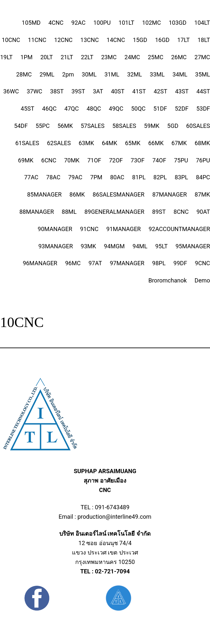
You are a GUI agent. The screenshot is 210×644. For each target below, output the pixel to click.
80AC (117, 177)
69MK (26, 160)
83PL (181, 177)
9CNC (203, 263)
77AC (31, 177)
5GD (173, 126)
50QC (138, 109)
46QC (49, 109)
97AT (95, 263)
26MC (179, 57)
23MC (109, 57)
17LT (184, 40)
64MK (110, 143)
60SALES (198, 126)
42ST (161, 91)
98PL (159, 263)
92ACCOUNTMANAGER (179, 229)
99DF (180, 263)
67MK (179, 143)
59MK (152, 126)
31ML (112, 74)
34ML (180, 74)
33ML (157, 74)
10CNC (11, 40)
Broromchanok (168, 280)
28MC (24, 74)
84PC (203, 177)
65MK (133, 143)
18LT (204, 40)
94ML (140, 246)
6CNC (49, 160)
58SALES (124, 126)
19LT (6, 57)
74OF (159, 160)
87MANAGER (170, 194)
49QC (116, 109)
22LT (87, 57)
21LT (67, 57)
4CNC (56, 23)
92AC (78, 23)
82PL (160, 177)
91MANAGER (123, 229)
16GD (162, 40)
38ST (57, 91)
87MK (202, 194)
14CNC (116, 40)
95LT (161, 246)
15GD (140, 40)
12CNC (63, 40)
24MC (132, 57)
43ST (182, 91)
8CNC (181, 212)
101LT (126, 23)
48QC (94, 109)
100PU (102, 23)
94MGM (114, 246)
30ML (89, 74)
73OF (138, 160)
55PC (42, 126)
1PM (27, 57)
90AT (203, 212)
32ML (134, 74)
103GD (177, 23)
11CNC (37, 40)
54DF (21, 126)
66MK (156, 143)
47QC (72, 109)
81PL (139, 177)
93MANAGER (56, 246)
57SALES (93, 126)
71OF (94, 160)
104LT (202, 23)
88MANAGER (36, 212)
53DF (203, 109)
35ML (203, 74)
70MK (72, 160)
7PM (96, 177)
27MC (202, 57)
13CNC (90, 40)
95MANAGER (193, 246)
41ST (139, 91)
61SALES (27, 143)
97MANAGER (127, 263)
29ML (47, 74)
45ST (28, 109)
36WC (11, 91)
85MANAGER (44, 194)
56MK (65, 126)
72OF (116, 160)
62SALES (59, 143)
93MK (88, 246)
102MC (151, 23)
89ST (159, 212)
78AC (53, 177)
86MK (77, 194)
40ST (118, 91)
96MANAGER (40, 263)
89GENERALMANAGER (114, 212)
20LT (47, 57)
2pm (68, 74)
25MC (156, 57)
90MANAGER (55, 229)
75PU (181, 160)
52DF (182, 109)
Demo (202, 280)
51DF (160, 109)
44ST (203, 91)
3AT (98, 91)
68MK (202, 143)
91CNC (89, 229)
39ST (78, 91)
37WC (35, 91)
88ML (69, 212)
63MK (86, 143)
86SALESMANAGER (119, 194)
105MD (31, 23)
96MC (73, 263)
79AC (75, 177)
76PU (203, 160)
